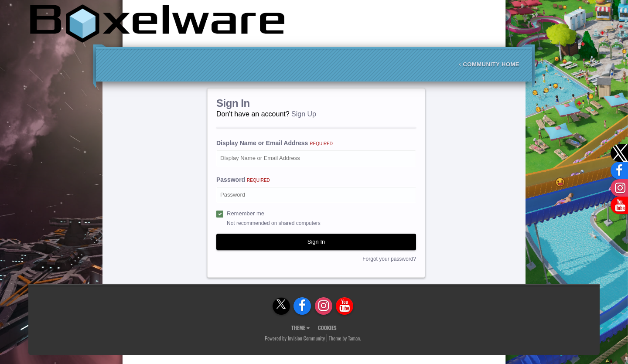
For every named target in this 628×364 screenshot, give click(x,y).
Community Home (489, 64)
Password (243, 180)
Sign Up (304, 114)
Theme (300, 328)
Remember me (246, 213)
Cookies (327, 328)
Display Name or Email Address (275, 143)
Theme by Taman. (345, 338)
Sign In (316, 242)
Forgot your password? (389, 259)
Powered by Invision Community (295, 338)
